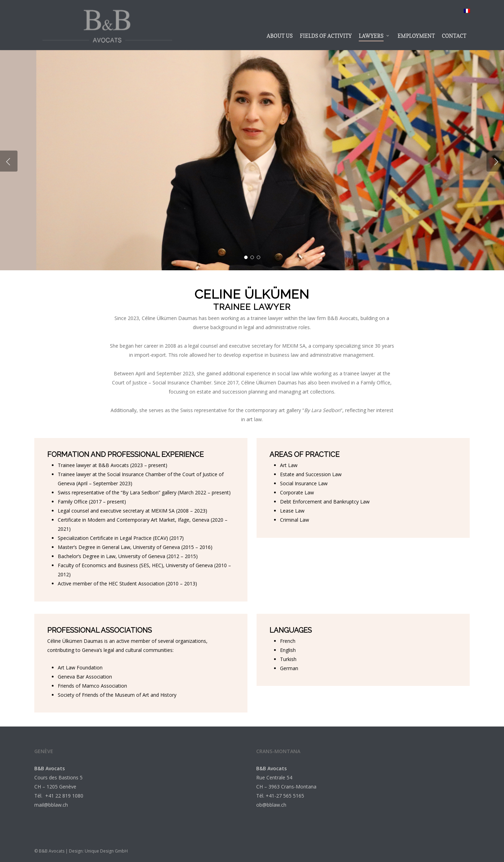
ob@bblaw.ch (271, 805)
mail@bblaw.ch (51, 805)
